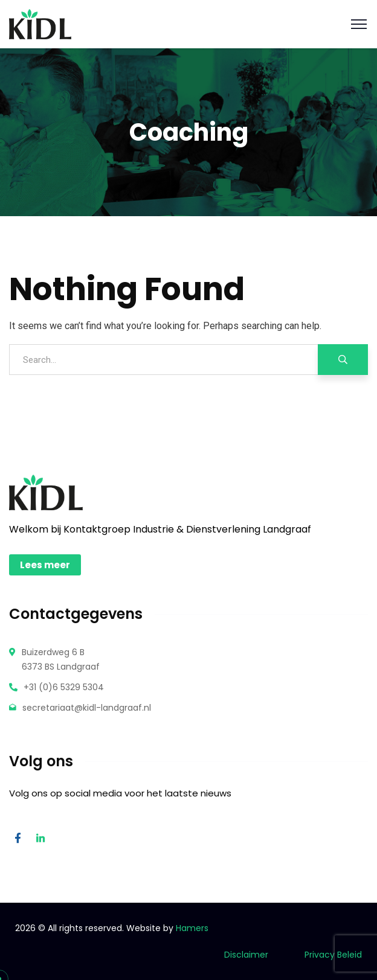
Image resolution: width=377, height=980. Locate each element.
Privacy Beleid (332, 955)
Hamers (192, 928)
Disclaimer (246, 955)
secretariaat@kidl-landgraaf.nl (87, 708)
